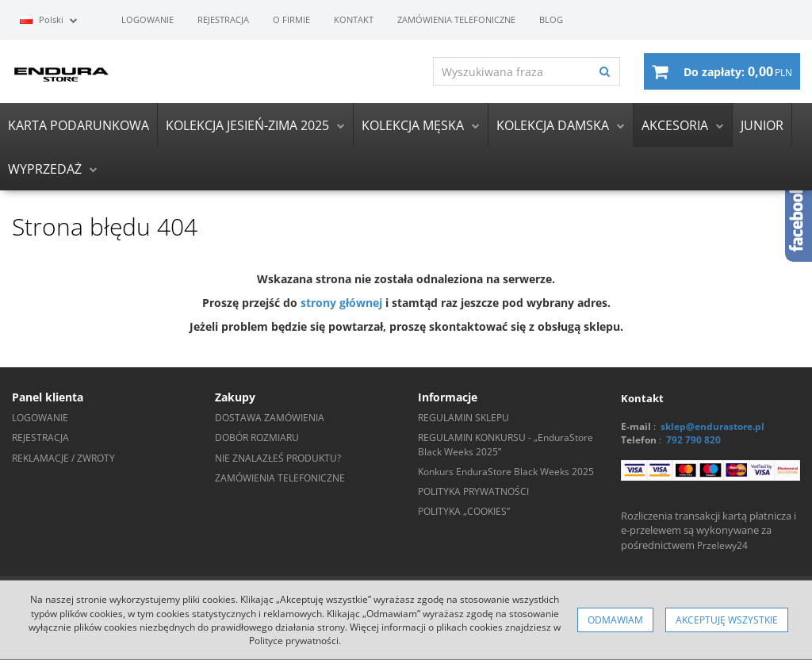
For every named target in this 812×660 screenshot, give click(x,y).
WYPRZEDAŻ (45, 169)
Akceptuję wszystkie (727, 620)
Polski (49, 20)
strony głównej (341, 303)
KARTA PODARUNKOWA (79, 125)
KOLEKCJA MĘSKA (413, 125)
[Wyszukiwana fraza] (512, 71)
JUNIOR (762, 125)
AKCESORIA (675, 125)
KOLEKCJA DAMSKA (553, 125)
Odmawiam (615, 620)
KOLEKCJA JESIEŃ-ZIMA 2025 (247, 125)
